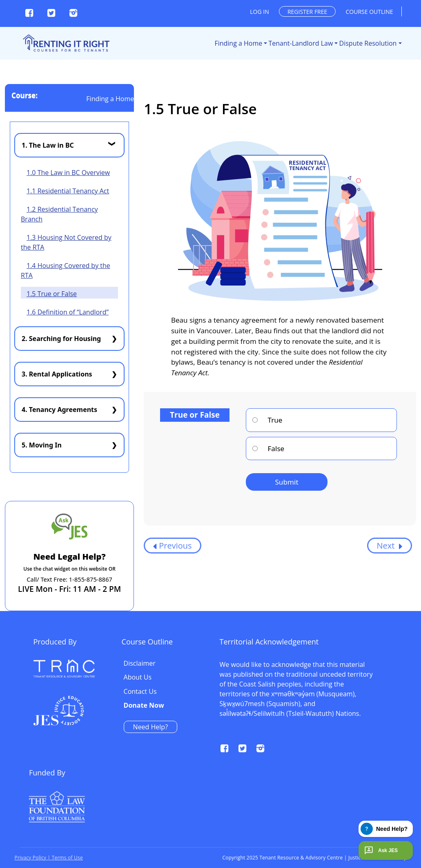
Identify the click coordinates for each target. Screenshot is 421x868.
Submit (286, 482)
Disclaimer (321, 664)
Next (389, 546)
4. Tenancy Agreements (59, 410)
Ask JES (380, 850)
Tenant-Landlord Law (301, 43)
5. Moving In (42, 445)
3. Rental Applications (57, 374)
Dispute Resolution (368, 43)
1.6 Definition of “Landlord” (68, 312)
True (267, 420)
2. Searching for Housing (61, 339)
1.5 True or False (52, 294)
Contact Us (322, 692)
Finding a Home (238, 43)
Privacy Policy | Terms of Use (49, 858)
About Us (319, 678)
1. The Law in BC (48, 145)
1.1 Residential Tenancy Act (68, 191)
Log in (259, 12)
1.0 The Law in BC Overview (68, 173)
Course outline (370, 12)
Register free (307, 12)
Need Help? (332, 727)
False (268, 448)
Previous (172, 546)
